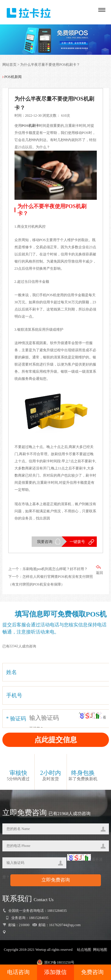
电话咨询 (18, 972)
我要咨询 (45, 542)
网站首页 (9, 65)
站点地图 (84, 950)
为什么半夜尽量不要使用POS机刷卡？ (50, 65)
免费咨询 (92, 972)
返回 (99, 570)
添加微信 (55, 972)
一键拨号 (77, 542)
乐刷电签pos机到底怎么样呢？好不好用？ (55, 569)
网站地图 (100, 950)
